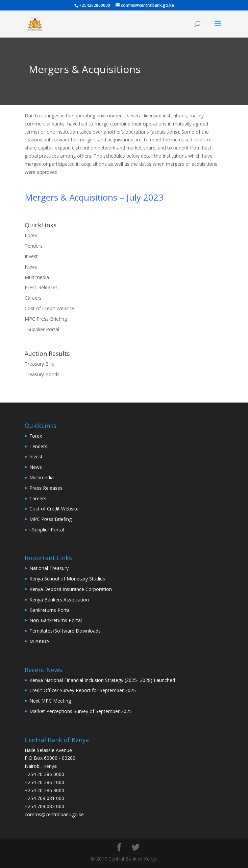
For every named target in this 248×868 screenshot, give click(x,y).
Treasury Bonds (42, 374)
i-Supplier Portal (42, 329)
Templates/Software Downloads (65, 631)
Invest (31, 256)
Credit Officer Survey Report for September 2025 (83, 690)
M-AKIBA (39, 641)
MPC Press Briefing (46, 319)
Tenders (34, 246)
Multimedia (37, 277)
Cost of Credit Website (49, 308)
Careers (33, 298)
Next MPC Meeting (50, 701)
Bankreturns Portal (50, 610)
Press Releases (41, 287)
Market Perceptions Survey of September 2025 (81, 711)
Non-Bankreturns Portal (56, 620)
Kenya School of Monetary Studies (67, 579)
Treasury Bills (39, 364)
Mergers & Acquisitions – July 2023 (94, 197)
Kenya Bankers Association (59, 600)
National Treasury (49, 568)
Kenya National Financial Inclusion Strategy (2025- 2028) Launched (102, 680)
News (31, 267)
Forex (31, 235)
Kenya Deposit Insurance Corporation (71, 589)
